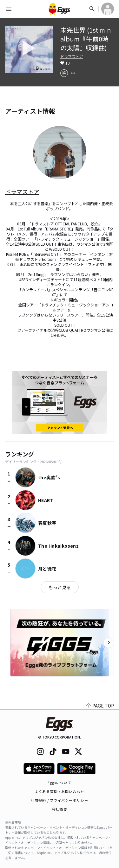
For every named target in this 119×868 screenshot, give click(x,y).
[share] (64, 73)
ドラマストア (72, 56)
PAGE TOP (100, 706)
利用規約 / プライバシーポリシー (60, 800)
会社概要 (59, 809)
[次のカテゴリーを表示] (109, 643)
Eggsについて (60, 783)
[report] (73, 73)
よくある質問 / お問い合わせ (60, 791)
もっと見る (60, 587)
